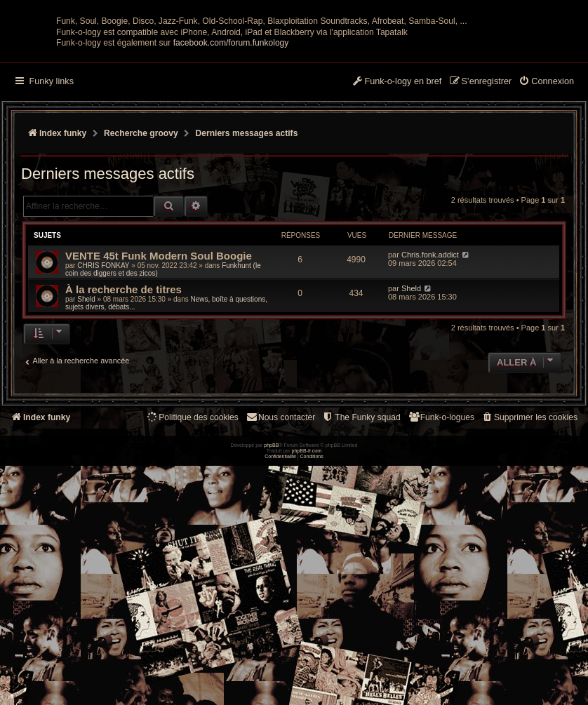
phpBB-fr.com (307, 700)
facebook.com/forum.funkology (231, 168)
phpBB (271, 694)
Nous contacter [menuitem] (280, 542)
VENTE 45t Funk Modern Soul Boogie (159, 381)
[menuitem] (546, 207)
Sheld (86, 424)
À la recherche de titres (123, 414)
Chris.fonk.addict (430, 380)
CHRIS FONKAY (103, 390)
